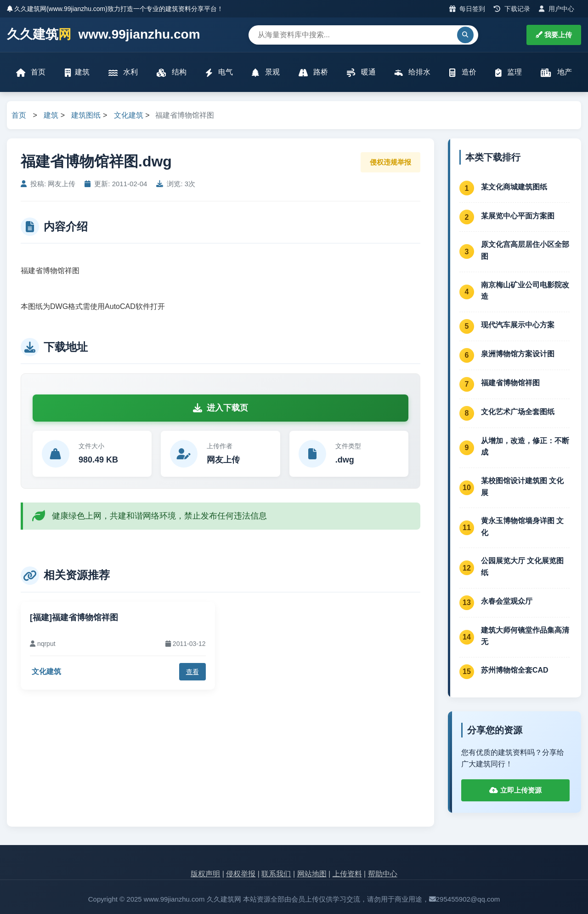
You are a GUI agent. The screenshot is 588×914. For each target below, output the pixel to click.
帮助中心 (383, 874)
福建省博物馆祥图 (510, 383)
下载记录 (512, 9)
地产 (556, 72)
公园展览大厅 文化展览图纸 (522, 567)
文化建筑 (129, 115)
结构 (171, 72)
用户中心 (557, 9)
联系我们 (276, 874)
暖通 (361, 72)
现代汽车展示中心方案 (518, 325)
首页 (31, 72)
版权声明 (205, 874)
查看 (192, 672)
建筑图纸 (86, 115)
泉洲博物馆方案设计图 (518, 354)
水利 (123, 72)
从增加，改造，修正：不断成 (525, 447)
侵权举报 (241, 874)
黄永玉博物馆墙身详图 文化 (522, 527)
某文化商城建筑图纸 (514, 187)
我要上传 (554, 35)
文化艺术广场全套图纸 (518, 412)
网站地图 (312, 874)
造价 (463, 72)
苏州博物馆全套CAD (515, 670)
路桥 (313, 72)
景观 (266, 72)
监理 (509, 72)
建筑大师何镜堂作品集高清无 (525, 636)
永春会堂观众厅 (507, 601)
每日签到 (467, 9)
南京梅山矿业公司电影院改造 (525, 291)
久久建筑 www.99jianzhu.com (104, 35)
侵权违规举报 (390, 162)
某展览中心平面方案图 (518, 216)
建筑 (77, 72)
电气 (219, 72)
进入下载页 (220, 408)
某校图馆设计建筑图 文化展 (522, 487)
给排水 (413, 72)
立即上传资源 (515, 790)
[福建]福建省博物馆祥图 (74, 617)
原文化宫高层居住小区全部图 (525, 250)
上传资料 (347, 874)
